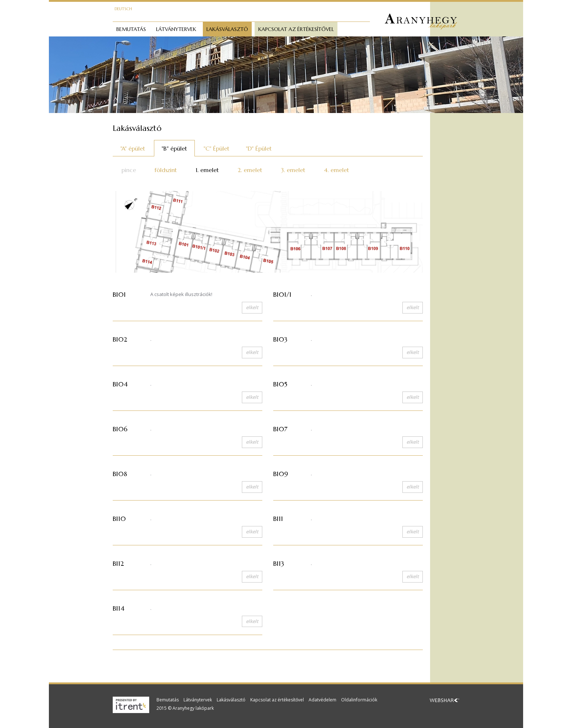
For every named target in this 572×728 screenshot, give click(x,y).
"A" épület (133, 148)
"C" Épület (217, 148)
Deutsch (123, 9)
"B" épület (174, 148)
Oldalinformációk (359, 700)
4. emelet (337, 170)
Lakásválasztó (227, 29)
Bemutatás (131, 29)
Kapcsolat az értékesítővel (296, 29)
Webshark (445, 700)
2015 (162, 708)
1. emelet (207, 170)
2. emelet (250, 170)
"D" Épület (259, 148)
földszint (166, 170)
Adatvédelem (322, 700)
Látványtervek (176, 29)
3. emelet (293, 170)
